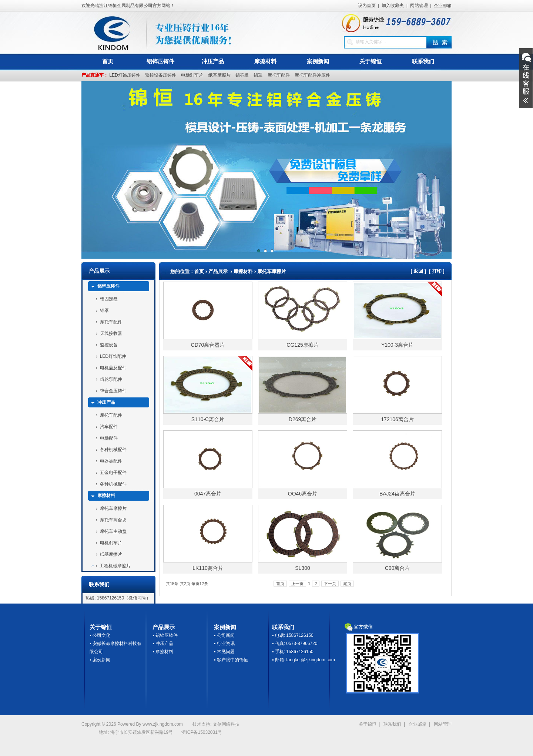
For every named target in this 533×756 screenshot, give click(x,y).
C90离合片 (398, 568)
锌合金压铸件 (113, 391)
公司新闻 (226, 635)
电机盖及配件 (113, 368)
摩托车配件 (279, 75)
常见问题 (226, 652)
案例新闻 (318, 61)
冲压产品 (213, 61)
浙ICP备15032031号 (202, 732)
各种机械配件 (113, 450)
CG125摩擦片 (302, 345)
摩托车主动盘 (113, 531)
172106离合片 (397, 419)
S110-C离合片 (208, 419)
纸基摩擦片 (219, 75)
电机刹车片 (111, 543)
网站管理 (419, 6)
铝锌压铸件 (160, 61)
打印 (437, 271)
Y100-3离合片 (397, 345)
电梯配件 (109, 438)
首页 (108, 61)
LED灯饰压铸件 (125, 75)
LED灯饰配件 (113, 356)
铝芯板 (242, 75)
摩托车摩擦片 (113, 508)
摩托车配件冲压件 (312, 75)
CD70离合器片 (208, 345)
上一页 (297, 584)
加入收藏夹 (393, 6)
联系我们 (423, 61)
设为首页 (367, 6)
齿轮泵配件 (111, 379)
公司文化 (101, 635)
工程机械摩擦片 (115, 566)
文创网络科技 (226, 724)
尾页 (347, 584)
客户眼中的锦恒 (232, 660)
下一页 (330, 584)
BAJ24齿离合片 (397, 494)
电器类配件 (111, 461)
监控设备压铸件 (161, 75)
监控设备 (109, 345)
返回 (418, 271)
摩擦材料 (265, 61)
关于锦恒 (371, 61)
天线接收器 (111, 333)
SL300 (302, 568)
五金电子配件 (113, 473)
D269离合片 (303, 419)
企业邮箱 (443, 6)
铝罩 (258, 75)
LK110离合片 (208, 568)
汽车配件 (109, 427)
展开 (526, 78)
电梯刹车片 (192, 75)
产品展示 (218, 271)
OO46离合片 (303, 494)
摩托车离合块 (113, 520)
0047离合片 (208, 494)
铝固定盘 (109, 299)
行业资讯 (226, 644)
